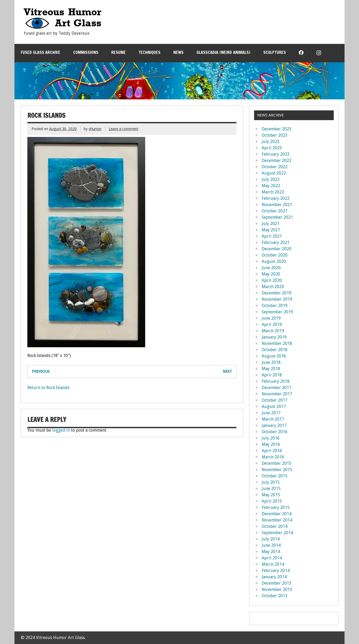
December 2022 (277, 160)
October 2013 (275, 596)
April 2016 (272, 451)
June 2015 (271, 489)
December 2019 (277, 293)
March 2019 (273, 331)
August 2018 (274, 356)
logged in (61, 430)
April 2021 (272, 236)
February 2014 (276, 571)
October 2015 (275, 476)
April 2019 (272, 324)
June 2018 (271, 362)
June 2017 (271, 413)
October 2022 (275, 167)
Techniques (150, 52)
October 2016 (275, 432)
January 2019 (274, 337)
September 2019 (277, 312)
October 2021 (275, 211)
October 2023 (275, 135)
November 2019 (277, 299)
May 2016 (271, 444)
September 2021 (277, 217)
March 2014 (273, 564)
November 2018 (277, 343)
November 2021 (277, 205)
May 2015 (271, 495)
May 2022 (271, 186)
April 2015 (272, 501)
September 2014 (277, 533)
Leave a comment (123, 129)
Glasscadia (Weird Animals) (223, 52)
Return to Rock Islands (48, 388)
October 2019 (275, 306)
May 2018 (271, 369)
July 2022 (271, 179)
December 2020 (277, 249)
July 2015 (271, 482)
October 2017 (275, 400)
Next (227, 371)
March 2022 (273, 192)
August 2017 (274, 407)
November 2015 (277, 470)
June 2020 (271, 268)
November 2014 (277, 520)
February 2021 (276, 242)
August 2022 (274, 173)
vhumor (95, 129)
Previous (41, 371)
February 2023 (276, 154)
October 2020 (275, 255)
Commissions (86, 52)
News (178, 52)
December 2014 (277, 514)
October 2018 (275, 350)
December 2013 (277, 583)
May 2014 (271, 552)
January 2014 (274, 577)
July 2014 (271, 539)
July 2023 (271, 142)
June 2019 (271, 318)
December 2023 (277, 129)
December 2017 (277, 388)
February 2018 (276, 381)
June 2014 (271, 545)
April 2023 (272, 148)
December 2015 (277, 463)
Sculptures (275, 52)
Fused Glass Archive (41, 52)
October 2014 (275, 526)
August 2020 (274, 261)
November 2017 (277, 394)
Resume (118, 52)
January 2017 (274, 425)
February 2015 (276, 507)
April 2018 (272, 375)
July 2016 (271, 438)
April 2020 (272, 280)
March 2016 (273, 457)
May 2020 (271, 274)
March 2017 (273, 419)
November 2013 (277, 589)
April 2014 (272, 558)
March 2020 (273, 287)
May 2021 (271, 230)
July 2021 (271, 224)
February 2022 (276, 198)
